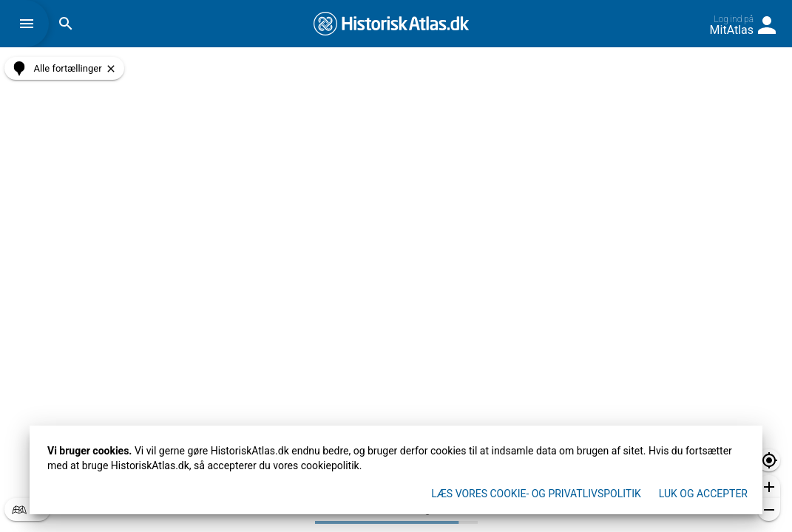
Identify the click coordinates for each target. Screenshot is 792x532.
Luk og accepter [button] (703, 494)
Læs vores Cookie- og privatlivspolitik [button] (536, 494)
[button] (30, 24)
